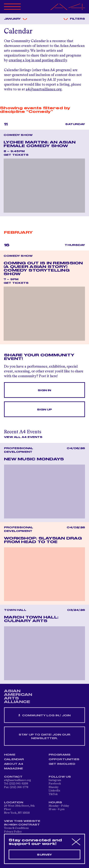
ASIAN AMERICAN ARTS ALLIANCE (18, 696)
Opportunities (64, 759)
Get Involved (62, 764)
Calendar (14, 759)
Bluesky (54, 787)
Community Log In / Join (44, 715)
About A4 (14, 764)
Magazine (14, 769)
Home (10, 755)
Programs (60, 755)
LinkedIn (54, 791)
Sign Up (44, 410)
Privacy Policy (13, 832)
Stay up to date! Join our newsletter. (45, 737)
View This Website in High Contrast (22, 823)
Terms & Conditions (16, 828)
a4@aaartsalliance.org (44, 89)
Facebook (55, 784)
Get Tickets (16, 155)
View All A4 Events (23, 437)
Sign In (44, 390)
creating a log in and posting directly (38, 60)
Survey (44, 855)
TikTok (53, 794)
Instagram (55, 780)
